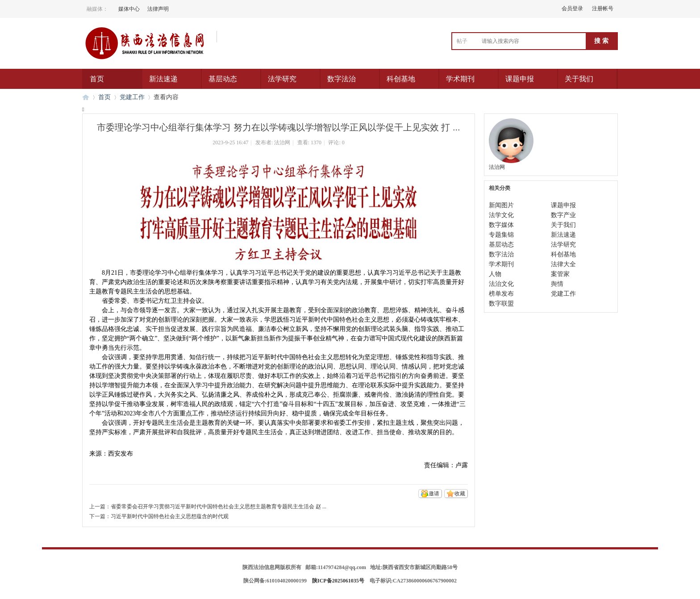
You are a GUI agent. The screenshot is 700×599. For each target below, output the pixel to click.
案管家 (560, 274)
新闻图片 (501, 205)
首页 (97, 79)
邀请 (434, 494)
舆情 (557, 284)
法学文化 (501, 215)
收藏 (460, 494)
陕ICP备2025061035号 (338, 581)
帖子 (462, 41)
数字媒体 (501, 225)
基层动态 (223, 79)
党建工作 (132, 97)
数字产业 (563, 215)
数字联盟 (501, 304)
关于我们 (579, 79)
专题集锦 (501, 235)
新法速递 (163, 79)
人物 (495, 274)
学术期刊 (460, 79)
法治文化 (501, 284)
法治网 (282, 142)
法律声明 (158, 9)
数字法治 (342, 79)
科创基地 (401, 79)
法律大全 (563, 264)
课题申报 (520, 79)
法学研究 (282, 79)
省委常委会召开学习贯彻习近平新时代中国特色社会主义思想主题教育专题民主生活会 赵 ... (219, 507)
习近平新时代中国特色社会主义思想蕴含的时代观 (170, 516)
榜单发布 (501, 294)
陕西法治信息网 (86, 97)
